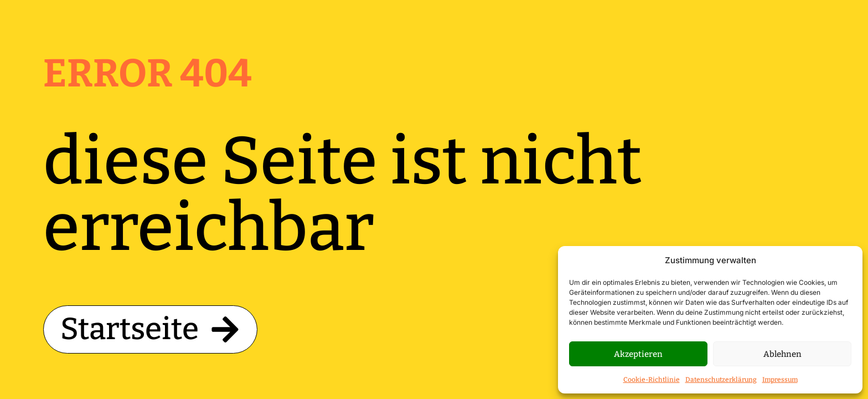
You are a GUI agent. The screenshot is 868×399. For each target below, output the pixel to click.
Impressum (780, 380)
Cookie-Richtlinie (652, 380)
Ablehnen (782, 354)
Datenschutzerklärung (721, 380)
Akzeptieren (638, 354)
